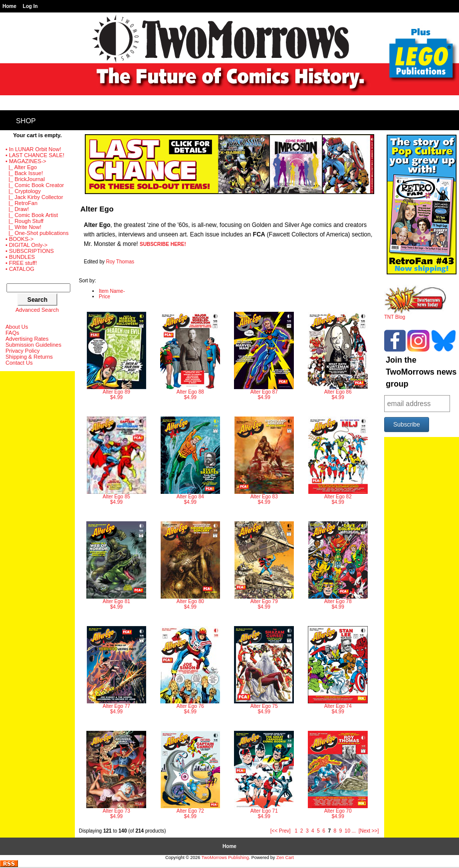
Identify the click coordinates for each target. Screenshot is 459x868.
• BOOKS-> (19, 239)
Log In (30, 6)
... (354, 831)
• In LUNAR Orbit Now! (33, 149)
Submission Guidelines (33, 345)
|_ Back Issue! (24, 173)
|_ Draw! (17, 209)
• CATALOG (20, 269)
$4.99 (116, 356)
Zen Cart (285, 858)
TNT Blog (415, 315)
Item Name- (112, 291)
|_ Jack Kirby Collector (34, 197)
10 (347, 831)
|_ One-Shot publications (37, 233)
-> (26, 161)
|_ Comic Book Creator (35, 185)
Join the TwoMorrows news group (421, 372)
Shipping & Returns (29, 357)
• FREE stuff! (21, 263)
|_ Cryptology (23, 191)
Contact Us (19, 363)
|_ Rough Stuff (24, 221)
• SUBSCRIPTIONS (30, 251)
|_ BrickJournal (25, 179)
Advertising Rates (27, 339)
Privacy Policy (22, 351)
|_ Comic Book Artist (32, 215)
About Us (17, 327)
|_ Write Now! (23, 227)
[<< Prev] (281, 831)
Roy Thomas (120, 262)
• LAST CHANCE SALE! (35, 155)
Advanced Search (37, 310)
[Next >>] (369, 831)
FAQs (12, 333)
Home (9, 6)
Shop (26, 121)
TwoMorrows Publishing (225, 858)
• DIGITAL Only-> (26, 245)
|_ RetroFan (21, 203)
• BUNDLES (20, 257)
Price (105, 297)
